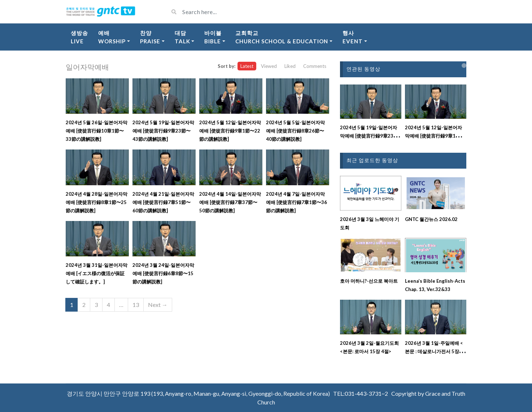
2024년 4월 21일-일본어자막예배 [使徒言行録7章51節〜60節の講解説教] (163, 202)
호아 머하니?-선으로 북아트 (369, 281)
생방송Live (79, 37)
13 (136, 305)
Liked (290, 66)
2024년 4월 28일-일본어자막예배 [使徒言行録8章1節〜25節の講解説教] (97, 202)
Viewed (269, 66)
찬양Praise (150, 37)
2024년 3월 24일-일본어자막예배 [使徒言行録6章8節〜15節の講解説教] (163, 273)
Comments (315, 66)
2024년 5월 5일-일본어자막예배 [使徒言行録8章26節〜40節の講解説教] (295, 131)
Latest (247, 66)
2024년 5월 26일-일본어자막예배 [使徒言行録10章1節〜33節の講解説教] (97, 131)
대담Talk (182, 37)
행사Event (353, 37)
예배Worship (112, 37)
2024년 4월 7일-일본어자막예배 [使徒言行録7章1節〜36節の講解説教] (296, 202)
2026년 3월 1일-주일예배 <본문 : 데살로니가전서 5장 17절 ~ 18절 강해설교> (435, 351)
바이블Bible (213, 37)
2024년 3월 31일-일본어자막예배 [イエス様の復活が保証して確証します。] (97, 273)
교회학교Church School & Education (282, 37)
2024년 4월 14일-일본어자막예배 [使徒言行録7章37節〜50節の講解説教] (230, 202)
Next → (158, 305)
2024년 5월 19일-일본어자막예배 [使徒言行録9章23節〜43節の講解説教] (163, 131)
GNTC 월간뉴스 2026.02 (431, 219)
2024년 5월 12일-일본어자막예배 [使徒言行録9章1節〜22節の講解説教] (230, 131)
